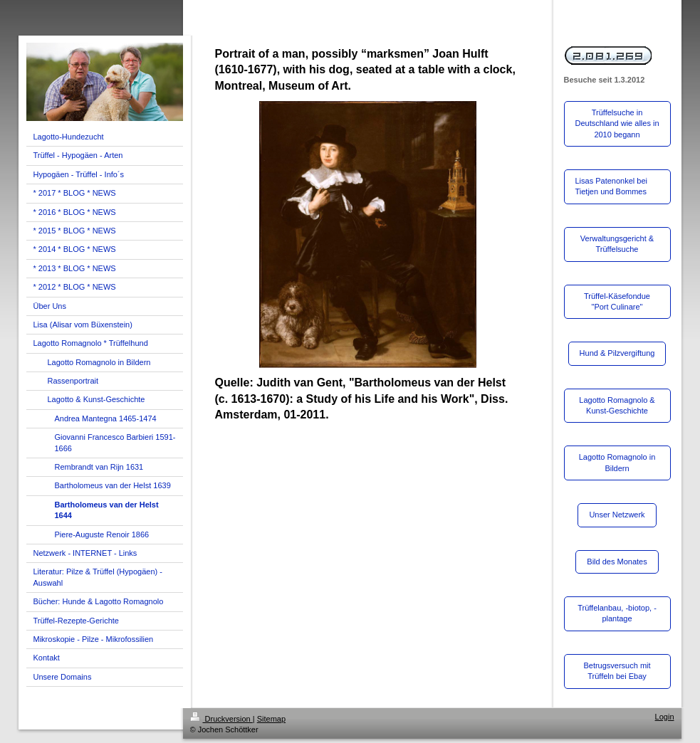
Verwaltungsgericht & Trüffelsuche (617, 244)
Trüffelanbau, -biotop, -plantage (617, 613)
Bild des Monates (617, 562)
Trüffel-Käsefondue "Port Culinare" (617, 301)
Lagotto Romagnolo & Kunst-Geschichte (617, 405)
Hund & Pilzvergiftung (617, 353)
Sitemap (271, 719)
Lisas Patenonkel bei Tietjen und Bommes (612, 186)
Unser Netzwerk (617, 515)
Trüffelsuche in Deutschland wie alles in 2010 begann (617, 123)
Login (665, 717)
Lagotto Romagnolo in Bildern (617, 462)
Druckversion (221, 719)
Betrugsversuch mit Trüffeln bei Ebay (617, 671)
